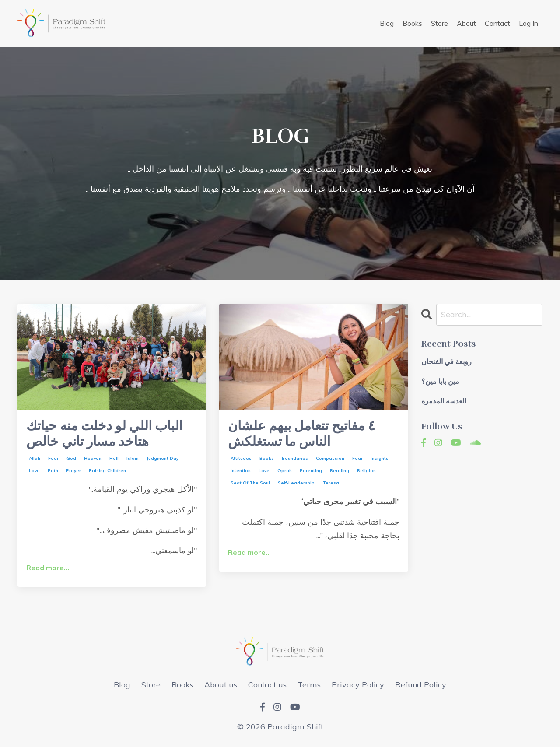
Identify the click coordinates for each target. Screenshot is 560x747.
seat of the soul (250, 483)
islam (133, 459)
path (53, 471)
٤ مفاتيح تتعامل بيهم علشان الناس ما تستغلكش (301, 434)
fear (53, 459)
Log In (528, 23)
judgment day (163, 459)
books (267, 459)
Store (439, 23)
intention (241, 471)
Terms (309, 685)
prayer (73, 471)
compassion (330, 459)
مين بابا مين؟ (440, 382)
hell (114, 459)
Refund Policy (421, 685)
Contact (497, 23)
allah (35, 459)
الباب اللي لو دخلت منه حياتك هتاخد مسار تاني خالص (104, 434)
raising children (107, 471)
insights (380, 459)
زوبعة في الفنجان (446, 362)
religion (366, 471)
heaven (93, 459)
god (71, 459)
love (34, 471)
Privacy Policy (358, 685)
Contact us (267, 685)
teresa (331, 483)
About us (221, 685)
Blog (387, 23)
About (466, 23)
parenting (311, 471)
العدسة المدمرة (444, 402)
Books (412, 23)
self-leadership (296, 483)
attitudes (241, 459)
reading (339, 471)
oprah (285, 471)
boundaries (295, 459)
